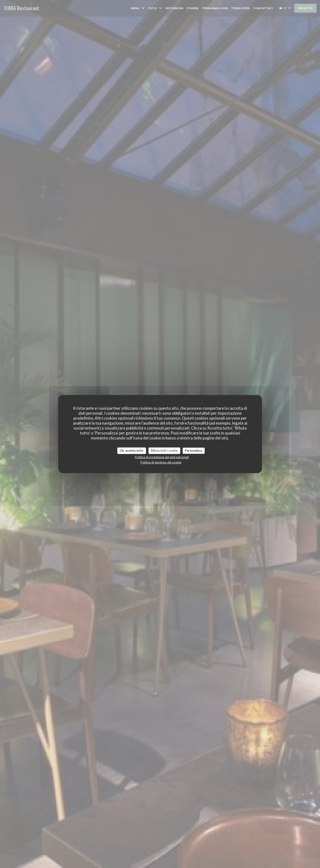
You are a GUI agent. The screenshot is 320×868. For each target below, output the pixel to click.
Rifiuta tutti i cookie (164, 451)
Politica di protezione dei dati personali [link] (162, 457)
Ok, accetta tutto (132, 451)
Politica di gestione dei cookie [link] (161, 462)
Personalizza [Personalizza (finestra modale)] (194, 451)
